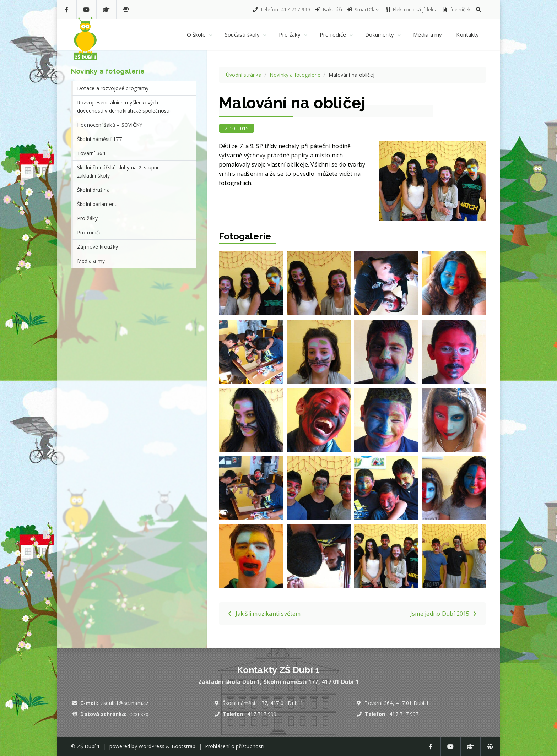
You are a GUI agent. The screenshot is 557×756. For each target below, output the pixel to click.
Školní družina (93, 190)
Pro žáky (87, 218)
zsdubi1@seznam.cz (125, 703)
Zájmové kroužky (98, 247)
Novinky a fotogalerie (295, 75)
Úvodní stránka (244, 75)
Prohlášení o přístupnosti (235, 746)
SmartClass (364, 9)
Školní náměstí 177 (99, 139)
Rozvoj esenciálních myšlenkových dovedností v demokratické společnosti (123, 107)
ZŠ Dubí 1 (89, 746)
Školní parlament (97, 204)
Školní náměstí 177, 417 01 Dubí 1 (263, 703)
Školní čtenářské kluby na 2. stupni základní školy (118, 172)
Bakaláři (328, 9)
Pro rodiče (89, 232)
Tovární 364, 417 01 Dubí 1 (397, 703)
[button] (478, 9)
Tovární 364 (91, 153)
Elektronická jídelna (412, 9)
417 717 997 (404, 714)
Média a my (91, 261)
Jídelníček (456, 9)
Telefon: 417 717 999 (281, 9)
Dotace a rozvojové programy (113, 88)
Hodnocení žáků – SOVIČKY (110, 125)
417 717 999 (262, 714)
